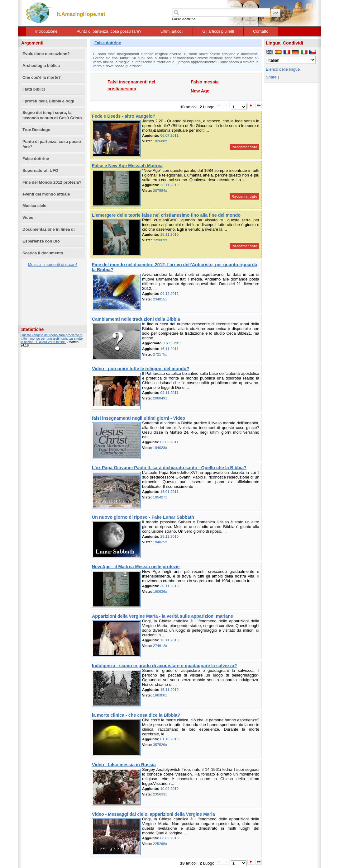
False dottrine (36, 159)
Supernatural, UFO (40, 170)
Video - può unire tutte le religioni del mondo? (141, 369)
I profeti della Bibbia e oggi (48, 101)
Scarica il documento (43, 253)
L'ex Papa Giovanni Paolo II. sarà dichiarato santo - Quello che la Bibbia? (169, 468)
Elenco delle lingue (283, 69)
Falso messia (205, 82)
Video (28, 217)
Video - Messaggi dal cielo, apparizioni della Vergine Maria (153, 814)
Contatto (261, 31)
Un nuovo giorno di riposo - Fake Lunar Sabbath (143, 517)
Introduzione (46, 31)
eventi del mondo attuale (46, 194)
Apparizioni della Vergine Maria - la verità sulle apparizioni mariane (162, 616)
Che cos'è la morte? (42, 77)
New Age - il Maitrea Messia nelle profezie (136, 567)
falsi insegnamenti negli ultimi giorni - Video (138, 418)
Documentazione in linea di (49, 229)
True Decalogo (36, 130)
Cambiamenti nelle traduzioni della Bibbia (136, 319)
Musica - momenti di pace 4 (53, 264)
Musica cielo (34, 206)
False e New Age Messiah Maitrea (127, 166)
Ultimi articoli (172, 31)
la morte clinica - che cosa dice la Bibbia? (136, 715)
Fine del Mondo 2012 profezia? (52, 182)
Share (271, 77)
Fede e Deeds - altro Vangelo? (124, 116)
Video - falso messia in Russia (124, 765)
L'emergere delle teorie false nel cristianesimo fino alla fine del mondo (166, 215)
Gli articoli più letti (218, 31)
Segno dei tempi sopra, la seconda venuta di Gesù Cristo (52, 115)
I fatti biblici (34, 89)
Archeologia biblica (41, 66)
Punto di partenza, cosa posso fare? (109, 31)
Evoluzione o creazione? (46, 54)
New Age (200, 91)
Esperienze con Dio (41, 241)
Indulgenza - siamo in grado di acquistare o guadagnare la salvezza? (165, 666)
